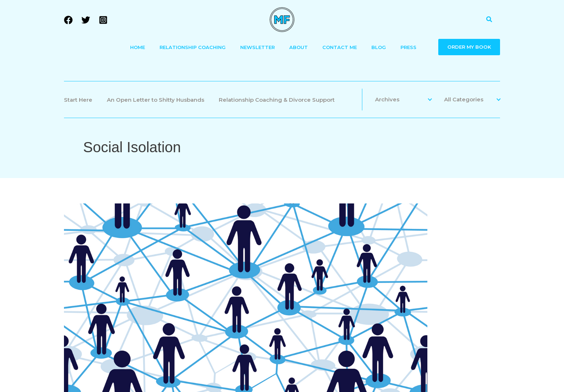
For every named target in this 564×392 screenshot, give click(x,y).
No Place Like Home (346, 253)
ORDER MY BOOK (469, 47)
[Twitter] (86, 20)
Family (463, 232)
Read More (321, 296)
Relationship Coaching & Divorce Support (277, 100)
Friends (488, 232)
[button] (490, 20)
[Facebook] (68, 20)
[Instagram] (103, 20)
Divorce (437, 232)
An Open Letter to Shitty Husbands (156, 100)
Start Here (78, 100)
